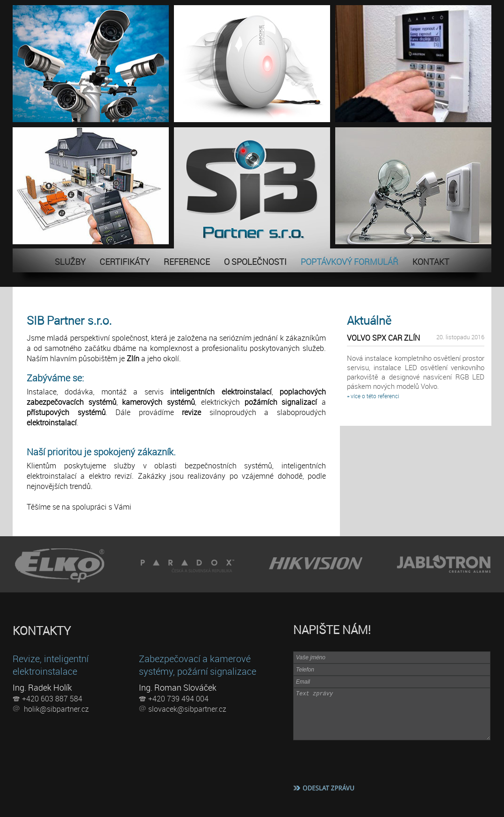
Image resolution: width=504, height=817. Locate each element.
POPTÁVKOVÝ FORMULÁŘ (349, 262)
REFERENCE (187, 262)
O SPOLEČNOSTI (255, 262)
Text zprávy (392, 714)
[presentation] (364, 761)
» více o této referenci (373, 396)
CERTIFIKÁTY (125, 262)
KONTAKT (431, 262)
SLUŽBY (70, 262)
